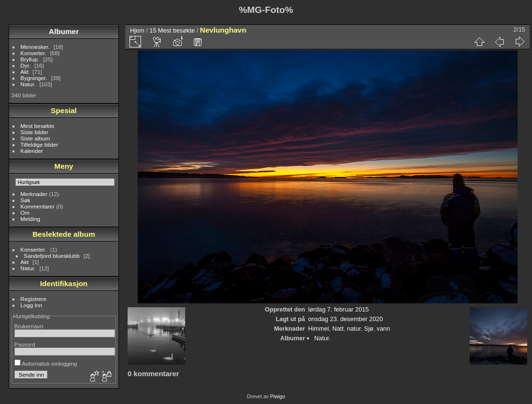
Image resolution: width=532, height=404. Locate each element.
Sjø (369, 329)
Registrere (34, 299)
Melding (30, 219)
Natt (338, 329)
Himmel (318, 329)
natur (354, 329)
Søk (26, 200)
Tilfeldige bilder (40, 144)
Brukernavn (29, 326)
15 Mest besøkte (172, 30)
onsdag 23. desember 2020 (345, 319)
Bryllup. (30, 59)
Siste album (35, 138)
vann (383, 329)
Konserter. (34, 53)
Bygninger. (34, 78)
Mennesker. (35, 47)
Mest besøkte (38, 126)
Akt (25, 72)
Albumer (64, 31)
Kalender (32, 151)
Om (25, 213)
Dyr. (26, 65)
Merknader (34, 194)
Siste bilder (35, 132)
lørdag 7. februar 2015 (338, 309)
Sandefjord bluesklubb (52, 256)
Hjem (137, 30)
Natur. (28, 84)
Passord (25, 344)
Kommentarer (38, 206)
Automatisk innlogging (46, 364)
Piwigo (278, 396)
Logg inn (31, 305)
